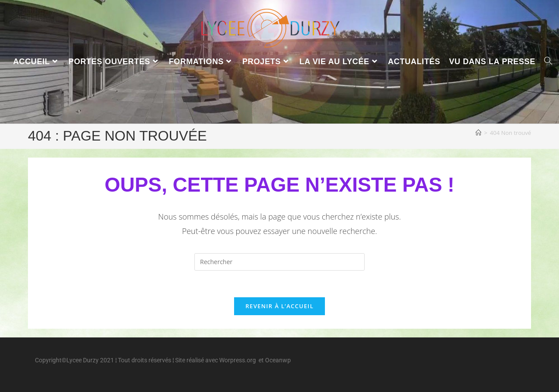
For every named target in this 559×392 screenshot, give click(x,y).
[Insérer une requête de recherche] (279, 262)
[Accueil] (478, 133)
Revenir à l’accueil (279, 306)
